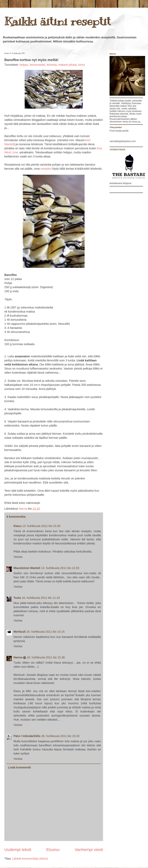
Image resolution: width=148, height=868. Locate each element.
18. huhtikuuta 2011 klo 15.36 (46, 657)
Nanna (23, 509)
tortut (82, 65)
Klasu (17, 526)
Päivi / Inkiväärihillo (27, 736)
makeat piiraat (67, 65)
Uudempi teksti (18, 850)
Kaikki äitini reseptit (57, 21)
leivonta (52, 65)
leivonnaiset (37, 65)
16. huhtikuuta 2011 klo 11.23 (41, 598)
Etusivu (53, 850)
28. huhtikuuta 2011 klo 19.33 (60, 736)
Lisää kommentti (19, 767)
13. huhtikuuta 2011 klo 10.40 (41, 526)
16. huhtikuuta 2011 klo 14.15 (45, 632)
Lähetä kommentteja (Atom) (30, 859)
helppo (24, 65)
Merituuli (20, 632)
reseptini (46, 169)
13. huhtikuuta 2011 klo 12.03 (60, 568)
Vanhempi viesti (89, 850)
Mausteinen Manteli (27, 568)
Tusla (17, 598)
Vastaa (18, 557)
